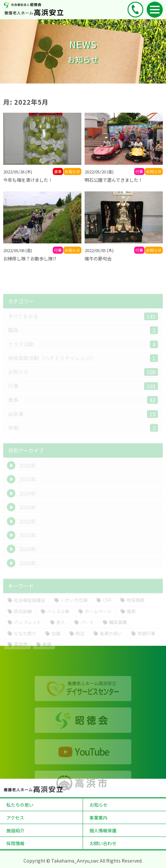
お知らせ (98, 805)
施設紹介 (15, 830)
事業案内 (98, 818)
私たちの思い (20, 805)
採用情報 (15, 843)
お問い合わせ (103, 843)
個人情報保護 (103, 830)
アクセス (15, 818)
